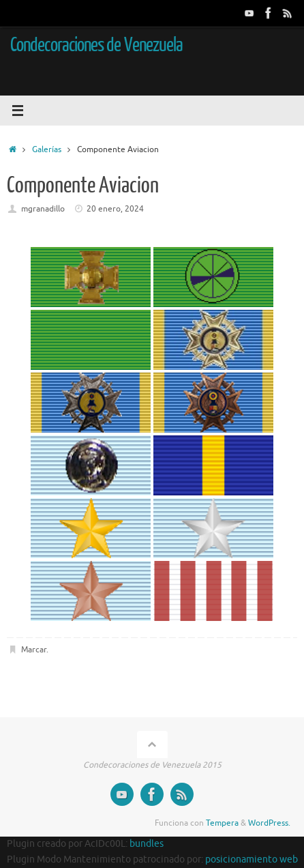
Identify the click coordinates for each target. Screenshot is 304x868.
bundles (147, 844)
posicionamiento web (252, 859)
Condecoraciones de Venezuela (96, 45)
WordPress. (269, 823)
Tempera (222, 823)
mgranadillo (43, 209)
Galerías (47, 149)
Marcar (34, 650)
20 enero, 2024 (115, 209)
